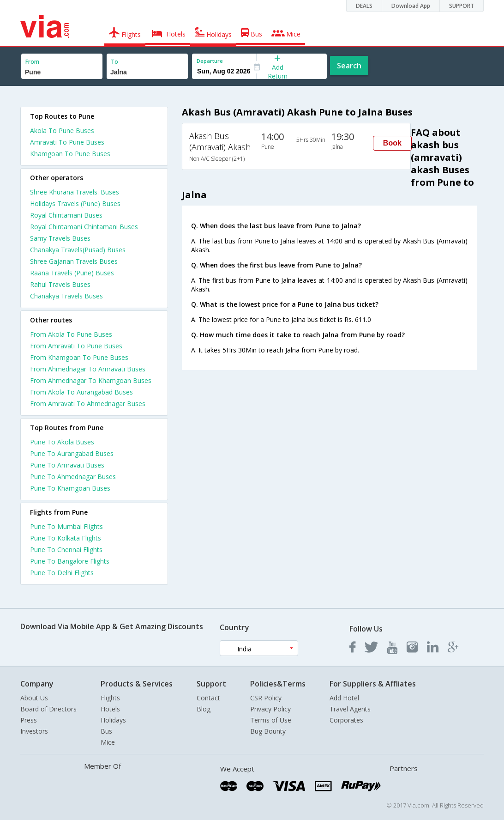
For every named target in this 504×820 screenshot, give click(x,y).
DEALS (364, 6)
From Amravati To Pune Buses (76, 346)
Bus (106, 731)
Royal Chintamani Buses (66, 215)
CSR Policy (266, 698)
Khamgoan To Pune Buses (70, 154)
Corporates (346, 720)
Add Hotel (344, 698)
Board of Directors (48, 709)
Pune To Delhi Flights (62, 573)
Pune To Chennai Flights (66, 550)
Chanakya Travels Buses (66, 296)
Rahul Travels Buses (60, 284)
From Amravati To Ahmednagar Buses (88, 404)
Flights (110, 698)
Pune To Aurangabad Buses (72, 453)
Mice (108, 742)
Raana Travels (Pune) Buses (72, 273)
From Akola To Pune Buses (71, 334)
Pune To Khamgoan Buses (70, 488)
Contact (208, 698)
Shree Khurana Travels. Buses (75, 192)
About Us (34, 698)
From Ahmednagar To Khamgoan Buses (91, 380)
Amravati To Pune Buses (67, 142)
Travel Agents (350, 709)
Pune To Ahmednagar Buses (73, 477)
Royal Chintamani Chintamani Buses (84, 227)
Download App (411, 6)
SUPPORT (462, 6)
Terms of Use (271, 720)
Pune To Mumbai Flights (66, 526)
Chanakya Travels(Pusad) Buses (78, 250)
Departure (210, 61)
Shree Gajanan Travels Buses (74, 261)
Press (29, 720)
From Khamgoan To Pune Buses (79, 357)
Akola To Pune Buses (62, 131)
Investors (34, 731)
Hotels (110, 709)
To (114, 62)
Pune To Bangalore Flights (70, 561)
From (32, 62)
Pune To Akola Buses (62, 442)
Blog (204, 709)
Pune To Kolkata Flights (66, 538)
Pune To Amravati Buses (67, 465)
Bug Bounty (268, 731)
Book (392, 143)
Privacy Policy (270, 709)
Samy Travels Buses (60, 238)
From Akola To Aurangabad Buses (81, 392)
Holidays (113, 720)
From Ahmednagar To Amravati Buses (88, 369)
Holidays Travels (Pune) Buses (75, 203)
